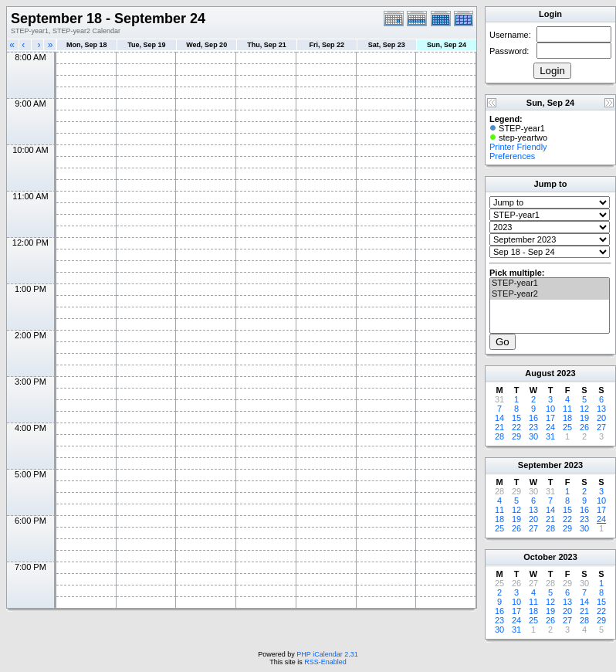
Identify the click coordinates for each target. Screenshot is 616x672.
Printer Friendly (518, 147)
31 (550, 436)
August (540, 373)
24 (550, 427)
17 (550, 418)
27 (601, 427)
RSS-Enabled (325, 662)
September (540, 465)
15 (516, 418)
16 (533, 418)
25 (567, 427)
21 (499, 427)
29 (516, 436)
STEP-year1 (550, 283)
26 (584, 427)
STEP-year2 (550, 294)
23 (533, 427)
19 (584, 418)
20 (601, 418)
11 (567, 409)
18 (567, 418)
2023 (566, 373)
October (540, 557)
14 (499, 418)
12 (584, 409)
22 (516, 427)
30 (533, 436)
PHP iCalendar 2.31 (327, 654)
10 (550, 409)
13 (601, 409)
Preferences (512, 156)
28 (499, 436)
